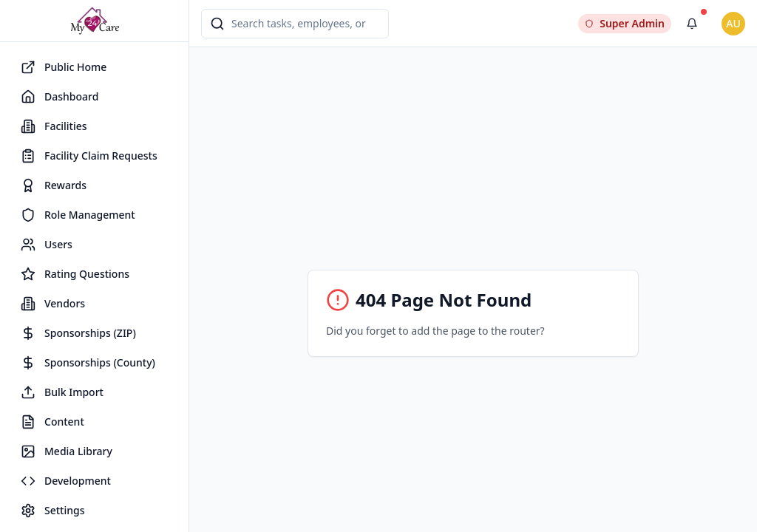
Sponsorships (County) (88, 363)
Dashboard (60, 97)
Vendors (53, 304)
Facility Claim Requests (89, 156)
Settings (53, 511)
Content (52, 422)
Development (66, 481)
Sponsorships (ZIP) (78, 333)
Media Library (67, 451)
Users (47, 245)
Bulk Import (62, 392)
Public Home (64, 67)
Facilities (54, 126)
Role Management (78, 215)
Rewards (54, 185)
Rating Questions (75, 274)
